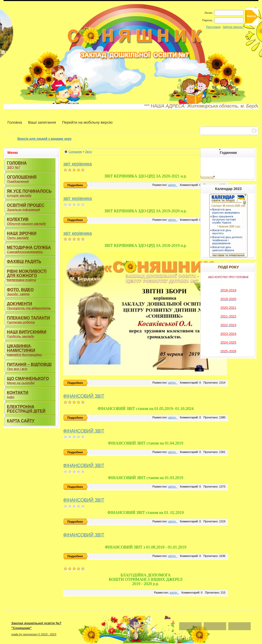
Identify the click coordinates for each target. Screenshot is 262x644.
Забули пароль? (233, 27)
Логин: (209, 13)
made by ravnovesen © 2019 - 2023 (34, 634)
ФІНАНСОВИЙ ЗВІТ (84, 396)
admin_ (173, 185)
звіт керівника (78, 164)
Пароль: (208, 20)
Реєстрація (213, 27)
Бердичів (207, 177)
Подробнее (75, 185)
